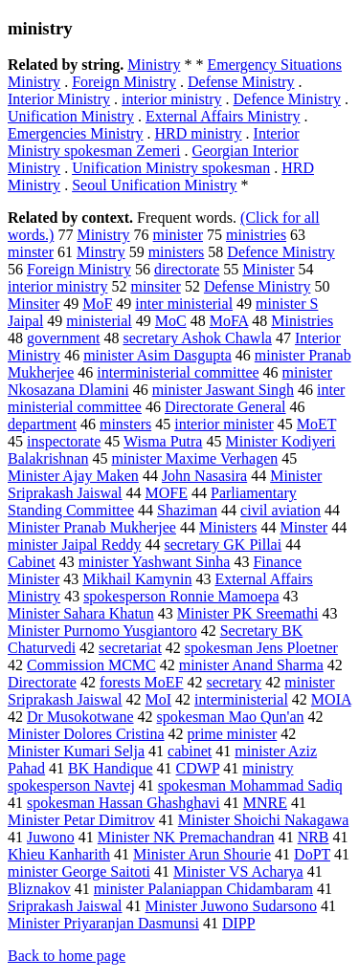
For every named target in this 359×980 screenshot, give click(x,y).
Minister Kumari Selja (76, 751)
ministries (256, 235)
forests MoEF (142, 682)
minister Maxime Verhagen (194, 458)
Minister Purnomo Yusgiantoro (102, 631)
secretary (235, 682)
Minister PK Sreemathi (248, 613)
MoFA (229, 321)
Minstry (101, 252)
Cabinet (32, 562)
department (42, 424)
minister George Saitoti (79, 871)
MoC (171, 321)
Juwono (51, 837)
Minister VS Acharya (238, 871)
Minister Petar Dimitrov (81, 820)
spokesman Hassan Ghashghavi (123, 803)
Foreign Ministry (124, 82)
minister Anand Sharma (251, 665)
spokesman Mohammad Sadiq (250, 785)
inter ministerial (184, 304)
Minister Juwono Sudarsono (232, 906)
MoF (97, 304)
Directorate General (225, 407)
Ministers (228, 527)
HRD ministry (198, 133)
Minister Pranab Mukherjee (92, 527)
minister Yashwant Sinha (155, 562)
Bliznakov (39, 889)
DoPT (312, 854)
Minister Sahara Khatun (81, 613)
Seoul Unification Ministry (154, 185)
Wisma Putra (163, 441)
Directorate (42, 682)
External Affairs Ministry (223, 116)
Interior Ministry (59, 99)
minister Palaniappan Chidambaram (203, 889)
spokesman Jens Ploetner (261, 648)
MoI (159, 699)
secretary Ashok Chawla (197, 338)
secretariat (130, 648)
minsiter (155, 286)
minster (31, 252)
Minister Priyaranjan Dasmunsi (103, 923)
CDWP (198, 768)
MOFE (167, 493)
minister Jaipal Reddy (75, 544)
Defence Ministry (287, 99)
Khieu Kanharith (59, 854)
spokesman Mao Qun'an (231, 717)
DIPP (239, 923)
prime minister (233, 734)
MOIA (331, 699)
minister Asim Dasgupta (157, 355)
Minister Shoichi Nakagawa (264, 820)
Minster (303, 527)
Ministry (154, 65)
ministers (177, 252)
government (63, 338)
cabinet (190, 751)
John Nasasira (204, 476)
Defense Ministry (241, 82)
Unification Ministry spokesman (171, 168)
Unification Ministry (71, 116)
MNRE (265, 803)
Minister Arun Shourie (202, 854)
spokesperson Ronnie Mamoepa (181, 596)
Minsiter (34, 304)
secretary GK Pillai (224, 544)
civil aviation (280, 510)
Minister (268, 269)
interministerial (241, 699)
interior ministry (171, 99)
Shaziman (187, 510)
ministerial (99, 321)
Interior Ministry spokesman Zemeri (154, 142)
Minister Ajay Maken (73, 476)
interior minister (224, 424)
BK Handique (110, 768)
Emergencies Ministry (75, 133)
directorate (187, 269)
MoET (316, 424)
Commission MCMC (91, 665)
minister (178, 235)
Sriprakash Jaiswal (65, 906)
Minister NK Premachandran (186, 837)
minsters (125, 424)
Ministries (302, 321)
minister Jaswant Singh (223, 390)
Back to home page (67, 956)
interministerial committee (178, 372)
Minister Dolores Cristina (86, 734)
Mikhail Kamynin (137, 579)
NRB (314, 837)
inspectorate (64, 441)
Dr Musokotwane (80, 717)
